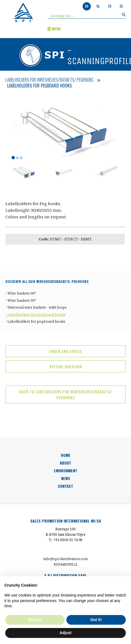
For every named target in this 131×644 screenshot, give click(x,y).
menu (54, 29)
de (121, 6)
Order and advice (66, 351)
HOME (66, 455)
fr (110, 6)
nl (98, 6)
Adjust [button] (65, 633)
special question (66, 366)
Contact (65, 486)
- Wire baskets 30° (21, 300)
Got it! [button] (96, 620)
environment (66, 471)
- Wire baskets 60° (21, 293)
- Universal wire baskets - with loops (36, 307)
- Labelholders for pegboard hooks (35, 314)
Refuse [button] (35, 620)
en (87, 6)
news (66, 478)
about (65, 463)
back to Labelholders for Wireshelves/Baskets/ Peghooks (66, 394)
